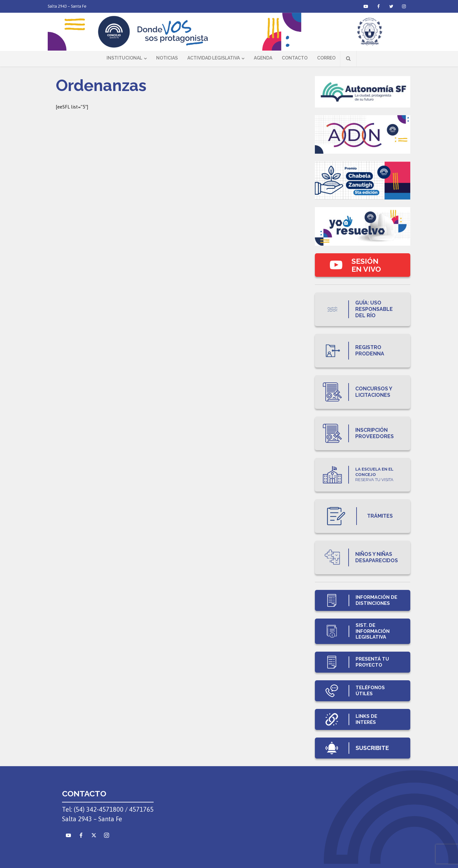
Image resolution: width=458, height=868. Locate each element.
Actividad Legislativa (214, 58)
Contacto (295, 58)
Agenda (263, 58)
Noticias (167, 58)
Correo (326, 58)
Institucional (124, 58)
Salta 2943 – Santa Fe (67, 6)
